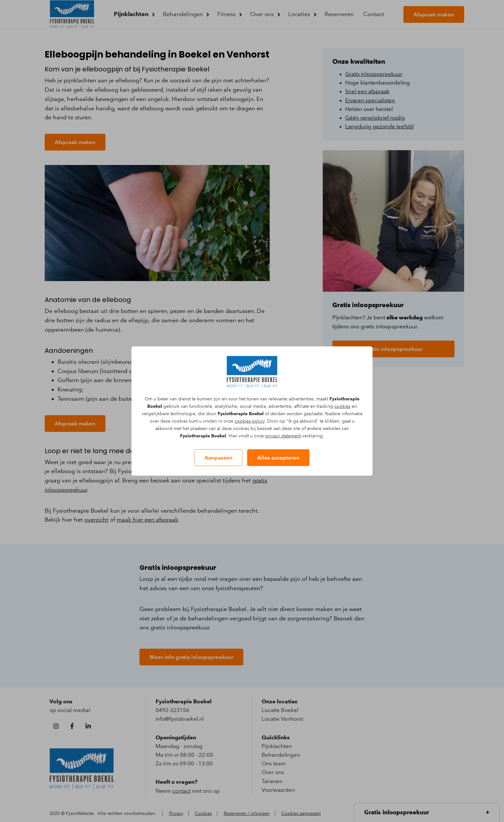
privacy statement (283, 436)
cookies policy (250, 421)
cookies (342, 406)
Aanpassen (218, 458)
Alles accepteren (278, 458)
